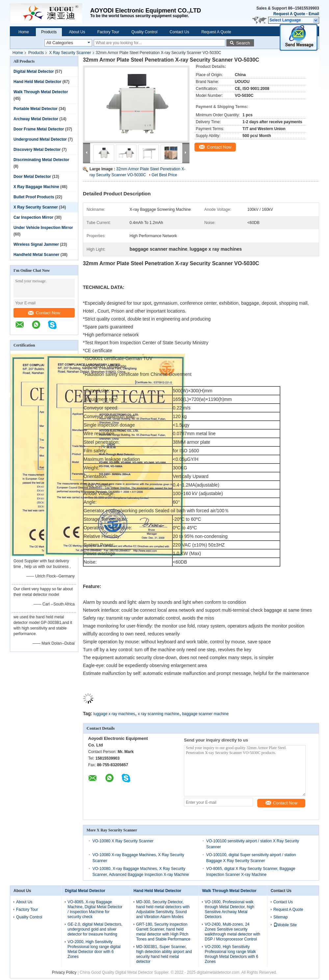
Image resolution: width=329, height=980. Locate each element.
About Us (77, 32)
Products (49, 32)
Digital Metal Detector (34, 71)
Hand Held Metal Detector (37, 82)
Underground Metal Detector (40, 139)
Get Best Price (164, 175)
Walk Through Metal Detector (41, 92)
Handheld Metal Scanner (36, 255)
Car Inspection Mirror (33, 217)
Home (24, 32)
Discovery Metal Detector (37, 150)
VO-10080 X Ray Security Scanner (123, 841)
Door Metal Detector (32, 177)
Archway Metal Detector (36, 119)
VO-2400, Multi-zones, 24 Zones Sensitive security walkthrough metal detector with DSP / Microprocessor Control (232, 932)
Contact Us (179, 32)
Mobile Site (285, 925)
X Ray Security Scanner (70, 53)
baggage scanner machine (205, 714)
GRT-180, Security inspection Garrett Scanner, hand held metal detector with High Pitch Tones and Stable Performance (163, 932)
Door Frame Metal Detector (39, 129)
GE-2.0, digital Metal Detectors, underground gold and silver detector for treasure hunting (95, 929)
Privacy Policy (64, 972)
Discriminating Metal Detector (41, 160)
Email (314, 14)
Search (243, 43)
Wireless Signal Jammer (36, 244)
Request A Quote (289, 14)
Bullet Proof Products (34, 197)
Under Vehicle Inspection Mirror (43, 228)
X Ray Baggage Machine (36, 187)
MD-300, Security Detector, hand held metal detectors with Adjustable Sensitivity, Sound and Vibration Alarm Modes (163, 909)
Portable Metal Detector (36, 109)
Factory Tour (108, 32)
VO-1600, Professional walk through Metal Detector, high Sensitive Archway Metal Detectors (229, 909)
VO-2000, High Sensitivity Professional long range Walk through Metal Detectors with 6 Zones (231, 954)
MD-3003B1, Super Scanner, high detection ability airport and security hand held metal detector (164, 954)
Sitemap (281, 917)
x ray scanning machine (159, 714)
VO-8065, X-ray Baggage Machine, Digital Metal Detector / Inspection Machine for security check (95, 909)
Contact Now (44, 313)
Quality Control (144, 32)
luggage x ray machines (114, 714)
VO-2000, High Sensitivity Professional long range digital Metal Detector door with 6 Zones (94, 949)
